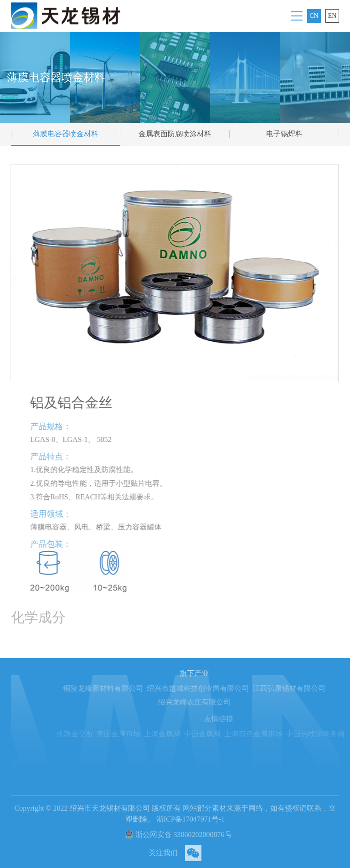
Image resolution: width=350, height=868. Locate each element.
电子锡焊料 (284, 134)
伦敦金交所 (90, 734)
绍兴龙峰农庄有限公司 (207, 702)
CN (314, 16)
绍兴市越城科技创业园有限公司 (211, 688)
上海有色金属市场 (269, 734)
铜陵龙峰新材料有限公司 (116, 688)
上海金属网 (178, 734)
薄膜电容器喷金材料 (66, 134)
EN (332, 16)
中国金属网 (218, 734)
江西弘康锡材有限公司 (302, 688)
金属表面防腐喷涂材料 (175, 134)
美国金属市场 (134, 734)
